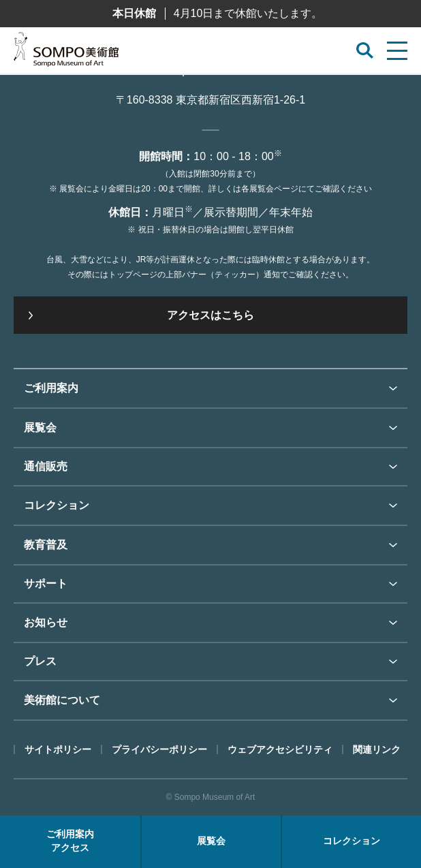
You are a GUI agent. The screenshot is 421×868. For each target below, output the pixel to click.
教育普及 (46, 545)
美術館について (62, 700)
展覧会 (40, 428)
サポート (46, 584)
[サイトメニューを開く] (397, 51)
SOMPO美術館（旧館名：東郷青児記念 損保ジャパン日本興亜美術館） (66, 53)
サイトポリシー (58, 749)
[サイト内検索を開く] (365, 51)
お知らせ (46, 622)
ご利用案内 (51, 388)
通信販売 (46, 466)
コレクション (57, 505)
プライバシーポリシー (159, 749)
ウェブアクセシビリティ (280, 749)
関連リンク (377, 749)
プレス (40, 661)
